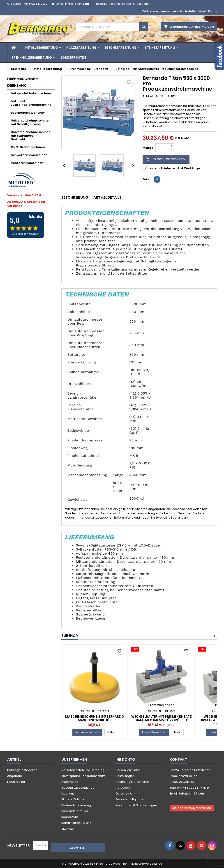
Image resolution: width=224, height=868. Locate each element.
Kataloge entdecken (22, 770)
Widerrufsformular (75, 811)
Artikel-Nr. (151, 96)
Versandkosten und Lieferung (83, 770)
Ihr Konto (125, 759)
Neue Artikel (16, 782)
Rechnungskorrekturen (132, 782)
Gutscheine (124, 793)
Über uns (68, 793)
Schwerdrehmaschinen (29, 155)
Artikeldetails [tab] (107, 197)
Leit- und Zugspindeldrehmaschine (31, 103)
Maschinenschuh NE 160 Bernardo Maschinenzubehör (95, 718)
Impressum (70, 817)
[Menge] (162, 148)
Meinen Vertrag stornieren (192, 808)
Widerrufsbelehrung (76, 805)
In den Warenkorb (165, 159)
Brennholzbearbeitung (32, 57)
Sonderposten (73, 57)
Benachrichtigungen (130, 799)
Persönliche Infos (128, 770)
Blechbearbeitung (121, 48)
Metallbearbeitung (41, 48)
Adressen (123, 788)
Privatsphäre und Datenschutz (83, 776)
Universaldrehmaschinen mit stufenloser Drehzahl (31, 136)
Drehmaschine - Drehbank (23, 82)
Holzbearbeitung (81, 48)
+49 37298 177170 (35, 4)
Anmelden (169, 11)
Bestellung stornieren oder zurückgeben (123, 4)
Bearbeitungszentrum (28, 113)
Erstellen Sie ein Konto (201, 11)
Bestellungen (125, 776)
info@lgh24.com (77, 4)
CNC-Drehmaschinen (28, 147)
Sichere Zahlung (73, 799)
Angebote (15, 776)
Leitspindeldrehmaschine (31, 93)
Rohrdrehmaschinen (27, 163)
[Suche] (112, 27)
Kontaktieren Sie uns (76, 823)
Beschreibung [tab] (75, 197)
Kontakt (178, 759)
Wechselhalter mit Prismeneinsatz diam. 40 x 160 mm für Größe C (162, 718)
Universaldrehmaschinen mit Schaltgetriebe (31, 122)
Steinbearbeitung (160, 48)
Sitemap (68, 829)
